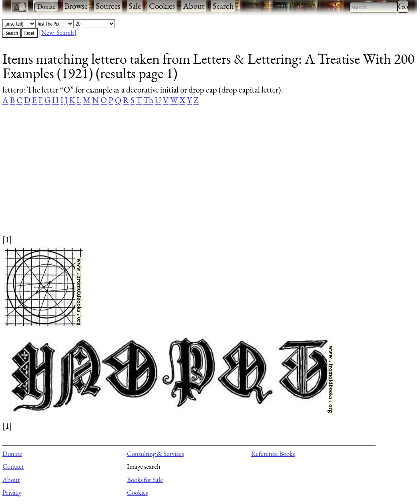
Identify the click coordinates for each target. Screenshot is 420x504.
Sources (108, 6)
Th (148, 100)
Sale (135, 6)
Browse (76, 6)
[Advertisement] (205, 177)
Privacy (12, 492)
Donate (12, 454)
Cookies (162, 6)
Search (223, 6)
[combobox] (374, 7)
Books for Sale (145, 480)
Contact (13, 466)
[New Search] (58, 32)
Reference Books (273, 454)
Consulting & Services (155, 454)
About (194, 6)
